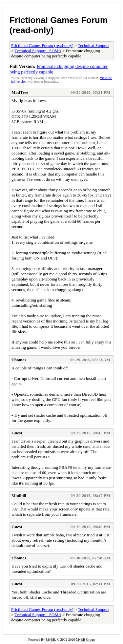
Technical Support (93, 45)
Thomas (19, 360)
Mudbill (19, 496)
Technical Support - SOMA (38, 51)
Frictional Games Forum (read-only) (42, 45)
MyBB (51, 640)
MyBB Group (85, 640)
